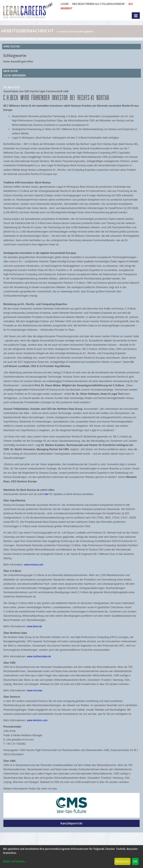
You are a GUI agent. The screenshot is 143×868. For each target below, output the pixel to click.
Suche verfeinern (15, 75)
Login (65, 4)
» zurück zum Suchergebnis (75, 31)
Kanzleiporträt (71, 823)
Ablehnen (122, 861)
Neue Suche (11, 71)
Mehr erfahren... (15, 861)
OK (135, 861)
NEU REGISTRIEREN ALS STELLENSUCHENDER (98, 4)
